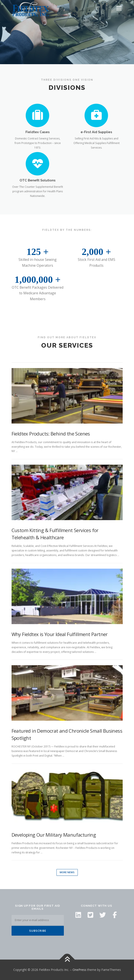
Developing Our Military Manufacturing (54, 835)
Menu (119, 8)
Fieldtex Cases (38, 132)
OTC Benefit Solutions (38, 180)
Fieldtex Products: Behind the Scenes (51, 434)
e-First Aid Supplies (96, 132)
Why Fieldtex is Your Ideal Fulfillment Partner (60, 634)
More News (67, 872)
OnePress (79, 970)
